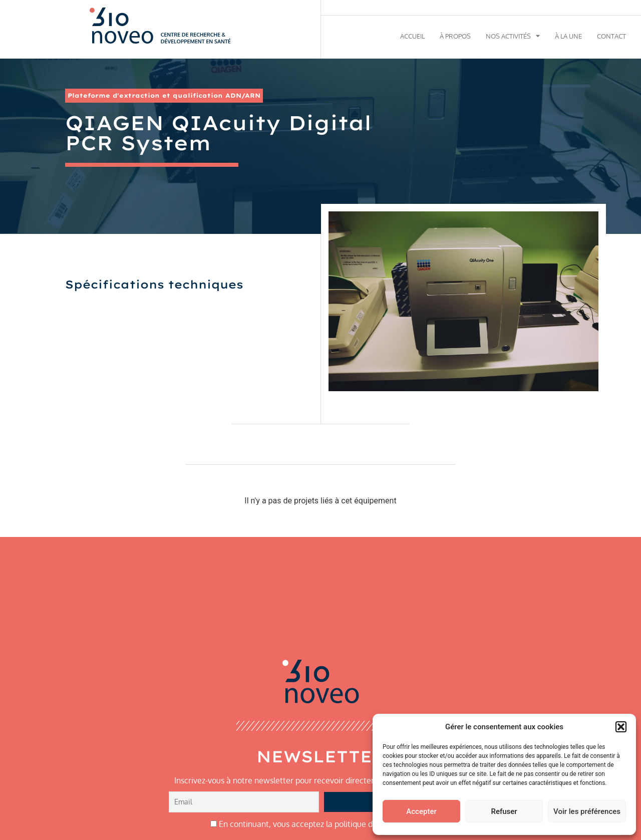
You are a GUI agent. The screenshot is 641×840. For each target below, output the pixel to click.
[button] (621, 727)
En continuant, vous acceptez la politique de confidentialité (321, 824)
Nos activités (513, 36)
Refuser (504, 811)
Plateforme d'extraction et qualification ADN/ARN (164, 95)
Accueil (412, 36)
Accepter (421, 811)
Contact (611, 36)
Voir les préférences (587, 811)
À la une (568, 36)
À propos (455, 36)
